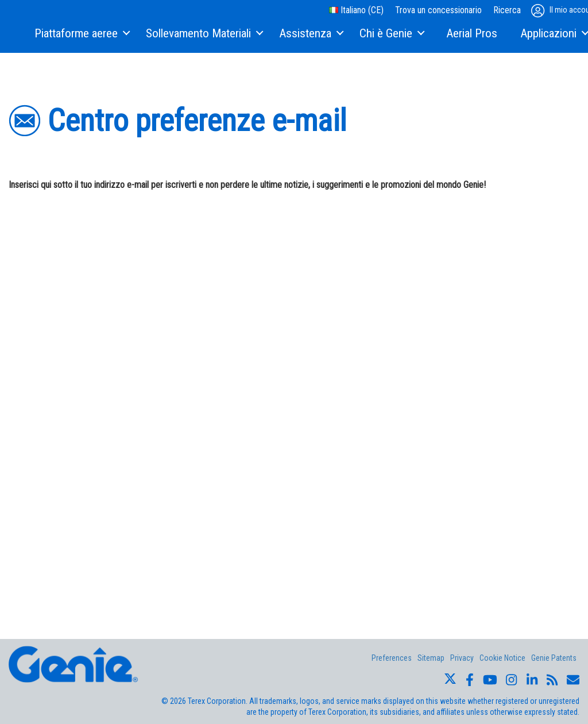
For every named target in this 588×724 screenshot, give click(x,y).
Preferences (392, 658)
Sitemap (431, 658)
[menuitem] (82, 34)
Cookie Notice (502, 658)
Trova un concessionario (438, 10)
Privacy (462, 658)
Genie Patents (554, 658)
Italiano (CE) (356, 10)
